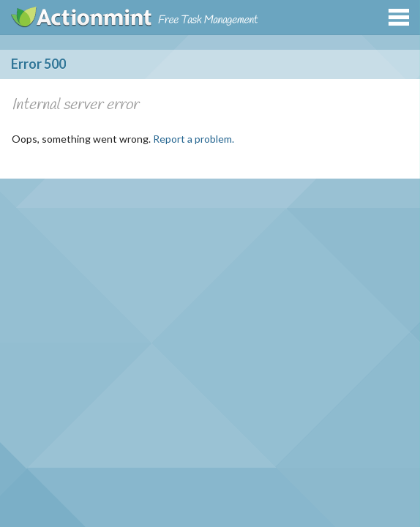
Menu (399, 17)
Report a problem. (194, 139)
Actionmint (83, 17)
